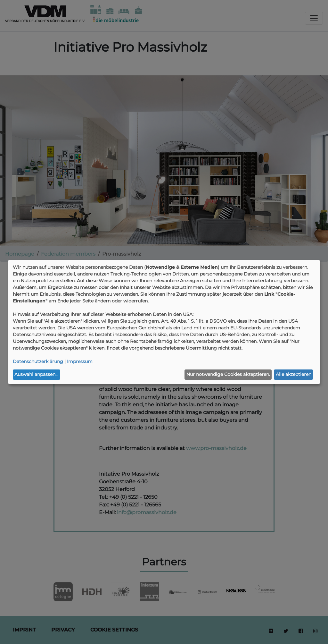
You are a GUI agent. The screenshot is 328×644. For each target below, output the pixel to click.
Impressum (80, 361)
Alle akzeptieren (294, 374)
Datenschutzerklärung (38, 361)
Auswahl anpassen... (36, 374)
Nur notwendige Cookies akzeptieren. (228, 374)
